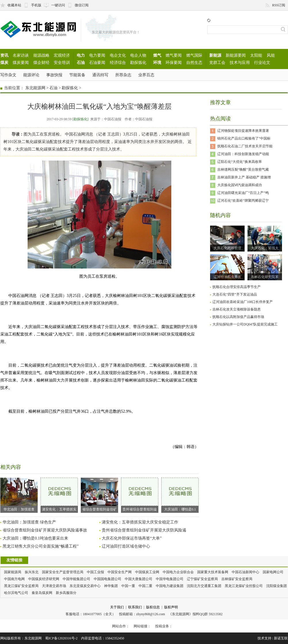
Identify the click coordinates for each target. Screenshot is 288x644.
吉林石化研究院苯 (265, 277)
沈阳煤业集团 (277, 586)
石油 (81, 62)
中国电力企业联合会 (178, 572)
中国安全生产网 (120, 572)
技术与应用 (240, 62)
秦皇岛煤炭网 (42, 593)
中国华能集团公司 (76, 579)
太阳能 (256, 55)
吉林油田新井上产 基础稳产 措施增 (244, 177)
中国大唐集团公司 (139, 579)
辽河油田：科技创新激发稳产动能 (243, 154)
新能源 (215, 55)
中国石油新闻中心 (245, 572)
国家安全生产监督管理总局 (63, 572)
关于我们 (117, 607)
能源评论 (31, 75)
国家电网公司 (273, 572)
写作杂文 (8, 75)
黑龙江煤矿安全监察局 (21, 586)
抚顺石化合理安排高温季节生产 (237, 287)
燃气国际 (194, 55)
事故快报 (54, 75)
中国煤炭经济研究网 (44, 579)
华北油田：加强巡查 (19, 495)
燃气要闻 (174, 55)
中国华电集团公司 (170, 579)
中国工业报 (95, 572)
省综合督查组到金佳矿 (99, 495)
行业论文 (262, 62)
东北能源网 (35, 88)
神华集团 (111, 586)
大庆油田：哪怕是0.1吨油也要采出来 (35, 538)
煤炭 (4, 62)
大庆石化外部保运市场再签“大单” (132, 538)
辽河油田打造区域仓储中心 (126, 546)
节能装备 (77, 75)
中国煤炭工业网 (147, 572)
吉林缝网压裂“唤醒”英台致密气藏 (243, 169)
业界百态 (146, 75)
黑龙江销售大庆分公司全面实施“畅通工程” (41, 546)
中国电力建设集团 (170, 586)
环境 (157, 62)
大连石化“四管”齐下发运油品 (235, 294)
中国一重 (128, 586)
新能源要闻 (236, 55)
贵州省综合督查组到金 (140, 495)
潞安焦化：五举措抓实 (59, 495)
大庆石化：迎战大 (265, 248)
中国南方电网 (14, 579)
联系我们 (135, 607)
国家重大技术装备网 (213, 572)
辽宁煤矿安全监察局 (202, 579)
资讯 (4, 55)
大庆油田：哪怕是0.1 (180, 495)
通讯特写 (100, 75)
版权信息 (153, 607)
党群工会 (217, 62)
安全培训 (62, 62)
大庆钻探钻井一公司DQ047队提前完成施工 (245, 324)
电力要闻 (97, 55)
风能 (271, 55)
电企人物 (138, 55)
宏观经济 (62, 55)
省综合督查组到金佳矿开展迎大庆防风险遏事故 (45, 530)
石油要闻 (97, 62)
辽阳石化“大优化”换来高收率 (240, 162)
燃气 (157, 55)
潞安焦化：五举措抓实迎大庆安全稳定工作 (140, 522)
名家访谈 (21, 55)
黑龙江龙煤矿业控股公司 (244, 586)
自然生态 (194, 62)
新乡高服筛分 (66, 593)
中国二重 (145, 586)
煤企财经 (41, 62)
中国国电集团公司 (107, 579)
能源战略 (41, 55)
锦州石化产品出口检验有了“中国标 (244, 138)
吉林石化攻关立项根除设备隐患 (237, 309)
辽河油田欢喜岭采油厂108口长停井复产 (243, 302)
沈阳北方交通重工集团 (204, 586)
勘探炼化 (138, 62)
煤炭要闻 (21, 62)
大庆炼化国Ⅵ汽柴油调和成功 (240, 185)
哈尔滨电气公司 (16, 593)
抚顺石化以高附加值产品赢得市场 (238, 317)
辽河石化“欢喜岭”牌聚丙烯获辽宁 (243, 201)
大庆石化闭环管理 (227, 248)
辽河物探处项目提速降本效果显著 (243, 131)
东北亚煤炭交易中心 (85, 586)
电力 (81, 55)
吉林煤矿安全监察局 (237, 579)
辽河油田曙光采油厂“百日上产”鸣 (243, 193)
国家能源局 (13, 572)
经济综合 (118, 62)
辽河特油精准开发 (227, 277)
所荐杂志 (123, 75)
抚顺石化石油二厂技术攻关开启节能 (245, 146)
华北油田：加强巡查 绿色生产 (29, 522)
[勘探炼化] (80, 119)
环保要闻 (174, 62)
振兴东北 (32, 572)
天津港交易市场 (54, 586)
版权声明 (171, 607)
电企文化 (118, 55)
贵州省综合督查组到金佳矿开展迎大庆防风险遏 (144, 530)
